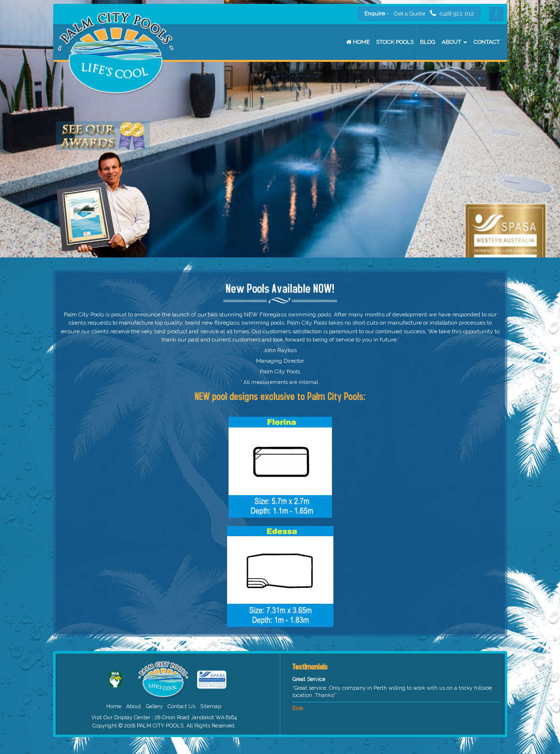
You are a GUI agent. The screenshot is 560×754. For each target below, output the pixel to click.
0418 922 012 (452, 13)
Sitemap (211, 706)
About (454, 42)
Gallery (154, 706)
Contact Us (181, 706)
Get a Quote (409, 14)
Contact (487, 42)
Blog (428, 42)
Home (358, 42)
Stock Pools (395, 42)
